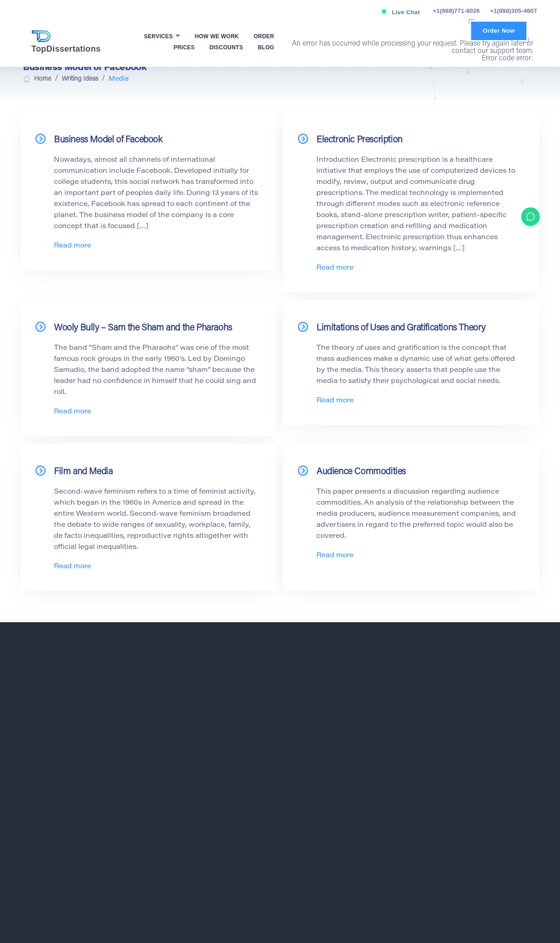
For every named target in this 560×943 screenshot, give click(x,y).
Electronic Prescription (359, 140)
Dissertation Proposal (457, 762)
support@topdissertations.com (76, 731)
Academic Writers (452, 696)
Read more (73, 246)
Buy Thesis (444, 707)
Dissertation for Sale (456, 740)
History (307, 784)
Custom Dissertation (456, 729)
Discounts (226, 47)
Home (175, 685)
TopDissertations (66, 42)
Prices (184, 47)
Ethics (306, 762)
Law (304, 796)
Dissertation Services (457, 773)
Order (264, 36)
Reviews (178, 784)
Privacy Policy (201, 832)
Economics (312, 729)
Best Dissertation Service (462, 807)
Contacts (178, 807)
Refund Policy (475, 832)
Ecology (309, 718)
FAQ (173, 796)
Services (159, 36)
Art (302, 685)
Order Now (499, 31)
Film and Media (83, 472)
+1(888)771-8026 (456, 11)
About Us (179, 740)
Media (306, 807)
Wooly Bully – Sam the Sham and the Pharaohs (143, 328)
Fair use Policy (338, 832)
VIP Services (184, 773)
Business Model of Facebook (108, 140)
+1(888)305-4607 (513, 11)
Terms (76, 832)
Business (310, 707)
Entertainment (316, 751)
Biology (308, 696)
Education (311, 740)
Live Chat (406, 12)
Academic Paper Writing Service (471, 685)
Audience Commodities (361, 472)
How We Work (217, 36)
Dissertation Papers (455, 751)
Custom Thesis (449, 718)
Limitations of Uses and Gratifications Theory (401, 328)
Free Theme (314, 773)
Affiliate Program (189, 762)
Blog (266, 47)
